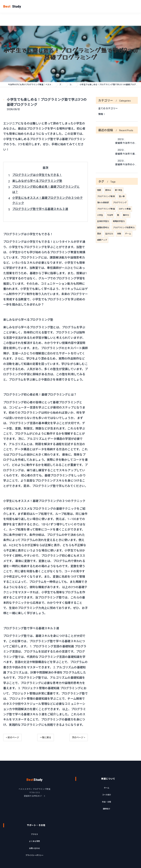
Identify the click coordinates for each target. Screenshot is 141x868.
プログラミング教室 (106, 209)
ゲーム (128, 234)
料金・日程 (107, 815)
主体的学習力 (103, 221)
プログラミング (120, 203)
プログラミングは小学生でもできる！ (37, 175)
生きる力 (109, 234)
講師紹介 (107, 822)
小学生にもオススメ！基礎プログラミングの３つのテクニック (48, 200)
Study (12, 6)
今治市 (110, 215)
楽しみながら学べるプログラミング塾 (37, 181)
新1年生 (119, 190)
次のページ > (79, 737)
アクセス (35, 847)
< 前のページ (12, 737)
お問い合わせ (34, 861)
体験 (119, 234)
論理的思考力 (103, 228)
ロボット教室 (125, 209)
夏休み (108, 190)
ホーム (107, 801)
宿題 (99, 190)
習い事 (122, 196)
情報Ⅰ (102, 114)
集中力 (126, 215)
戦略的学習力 (119, 221)
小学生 (100, 215)
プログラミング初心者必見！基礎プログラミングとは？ (46, 189)
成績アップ (102, 240)
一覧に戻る (46, 737)
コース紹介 (107, 808)
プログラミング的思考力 (124, 228)
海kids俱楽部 (103, 203)
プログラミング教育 (106, 196)
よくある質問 (34, 854)
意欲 (99, 234)
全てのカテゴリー (108, 109)
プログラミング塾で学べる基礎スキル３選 (40, 209)
